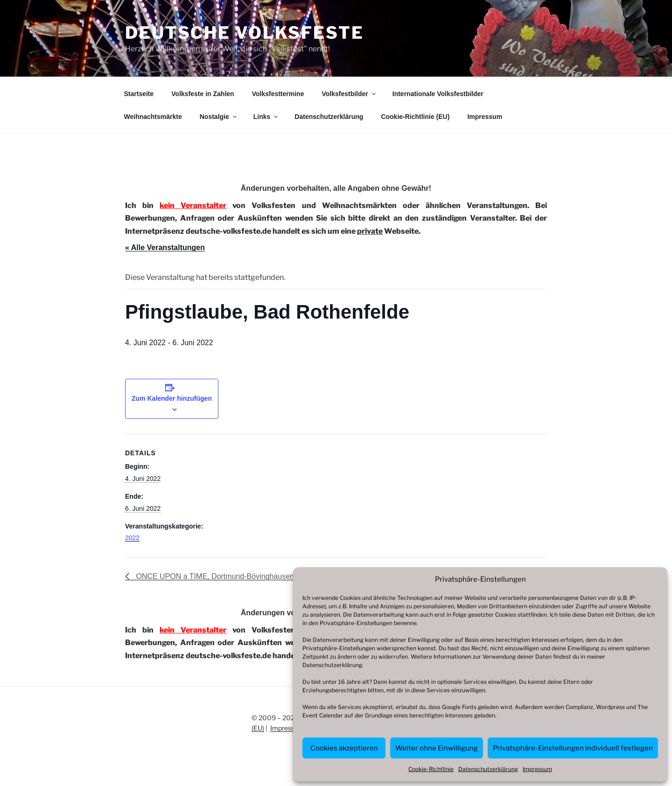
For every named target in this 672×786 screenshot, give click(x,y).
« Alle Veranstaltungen (165, 247)
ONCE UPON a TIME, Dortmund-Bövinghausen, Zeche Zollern (239, 576)
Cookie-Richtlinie (431, 769)
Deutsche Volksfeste (245, 33)
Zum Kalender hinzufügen (172, 398)
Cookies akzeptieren (344, 748)
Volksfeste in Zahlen (203, 94)
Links (266, 117)
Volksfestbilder (349, 94)
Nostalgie (219, 117)
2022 (132, 538)
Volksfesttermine (278, 94)
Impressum (537, 769)
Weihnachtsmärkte (153, 117)
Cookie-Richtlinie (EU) (415, 117)
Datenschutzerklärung (332, 665)
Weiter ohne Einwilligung (437, 748)
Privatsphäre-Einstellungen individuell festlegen (573, 748)
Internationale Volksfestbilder (438, 94)
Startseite (139, 94)
